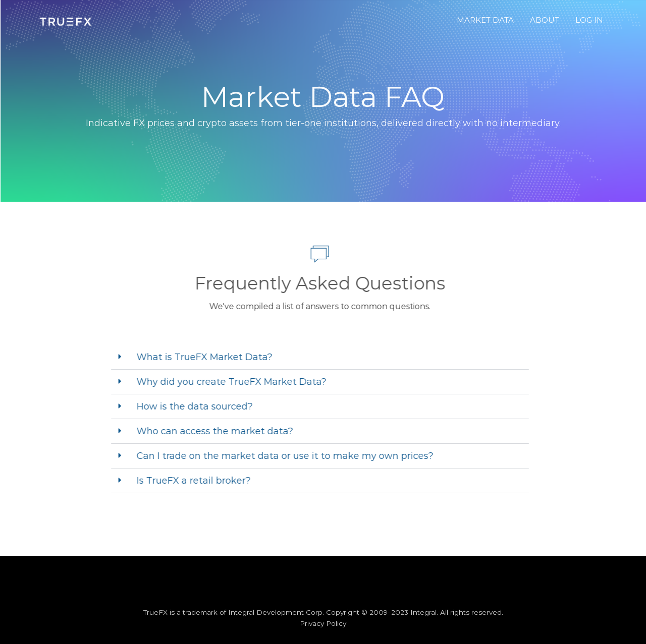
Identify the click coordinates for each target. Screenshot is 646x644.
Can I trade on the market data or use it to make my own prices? (280, 456)
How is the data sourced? (190, 406)
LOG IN (589, 20)
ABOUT (545, 20)
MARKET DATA (485, 20)
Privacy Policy (323, 623)
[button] (315, 357)
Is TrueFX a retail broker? (189, 481)
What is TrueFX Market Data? (200, 357)
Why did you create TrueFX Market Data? (227, 382)
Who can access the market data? (210, 431)
